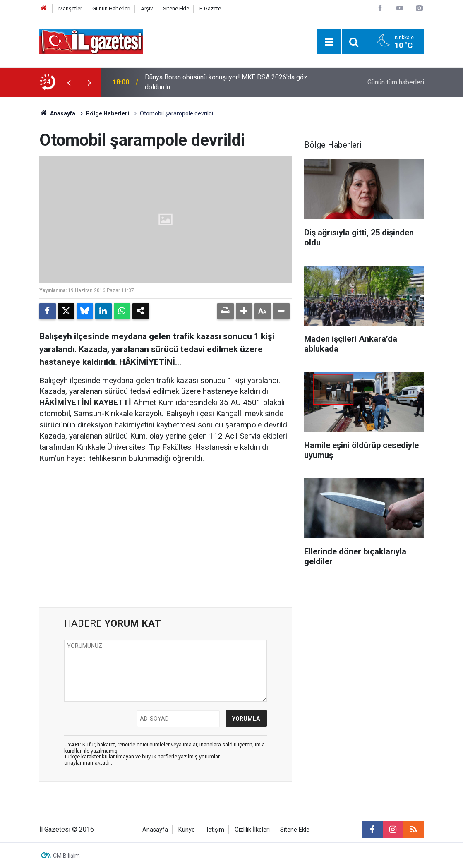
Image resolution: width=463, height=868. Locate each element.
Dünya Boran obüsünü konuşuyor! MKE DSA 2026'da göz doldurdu (226, 82)
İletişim (215, 830)
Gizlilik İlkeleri (252, 830)
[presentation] (69, 82)
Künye (187, 830)
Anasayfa (58, 113)
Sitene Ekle (176, 8)
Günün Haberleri (111, 8)
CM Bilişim (66, 856)
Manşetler (70, 8)
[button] (244, 311)
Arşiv (147, 8)
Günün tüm (396, 82)
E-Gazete (210, 8)
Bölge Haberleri (108, 113)
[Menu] (329, 42)
